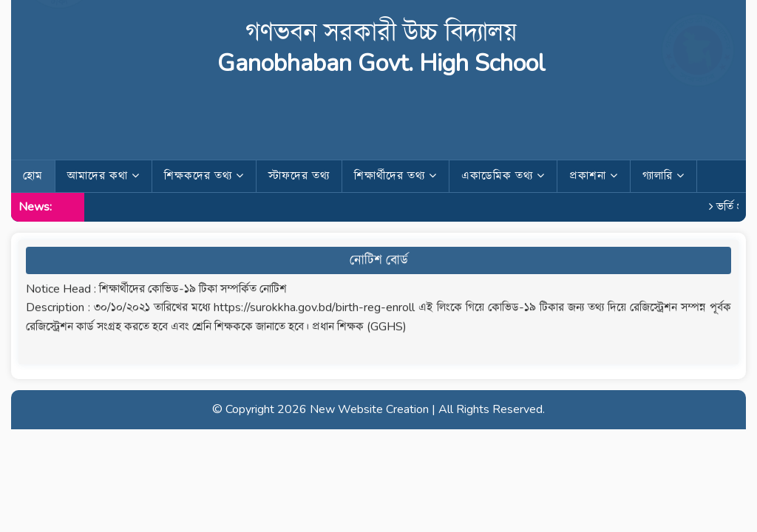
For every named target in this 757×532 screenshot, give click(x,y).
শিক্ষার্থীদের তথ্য (396, 176)
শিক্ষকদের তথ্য (204, 176)
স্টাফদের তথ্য (299, 176)
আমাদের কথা (103, 176)
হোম (33, 176)
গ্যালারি (663, 176)
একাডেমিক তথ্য (503, 176)
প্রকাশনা (594, 176)
